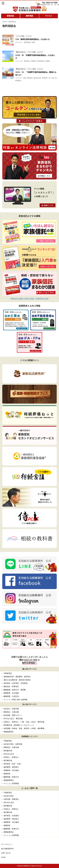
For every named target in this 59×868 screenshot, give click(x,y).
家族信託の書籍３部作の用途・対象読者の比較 (29, 299)
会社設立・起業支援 (11, 709)
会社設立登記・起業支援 (13, 744)
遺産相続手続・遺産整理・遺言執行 (17, 677)
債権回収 (7, 774)
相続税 (48, 61)
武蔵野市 (34, 61)
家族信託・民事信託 (11, 686)
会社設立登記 (9, 796)
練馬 (34, 42)
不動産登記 (8, 673)
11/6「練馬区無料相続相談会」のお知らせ (33, 39)
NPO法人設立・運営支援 (13, 719)
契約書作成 (8, 751)
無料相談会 (28, 42)
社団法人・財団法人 (11, 757)
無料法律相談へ (30, 663)
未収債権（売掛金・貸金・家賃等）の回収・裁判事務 (24, 728)
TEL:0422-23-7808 (50, 3)
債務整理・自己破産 (11, 693)
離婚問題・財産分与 (11, 777)
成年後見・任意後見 (11, 816)
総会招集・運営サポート (13, 715)
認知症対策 (37, 78)
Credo (3, 857)
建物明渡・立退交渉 (11, 696)
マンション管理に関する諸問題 (15, 700)
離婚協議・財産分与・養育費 (15, 690)
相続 (25, 78)
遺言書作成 (8, 760)
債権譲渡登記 (9, 732)
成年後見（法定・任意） (13, 764)
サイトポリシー (7, 844)
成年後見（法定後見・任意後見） (16, 683)
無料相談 (29, 16)
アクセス (49, 16)
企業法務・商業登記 (11, 799)
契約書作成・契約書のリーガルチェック (19, 725)
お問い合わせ (6, 853)
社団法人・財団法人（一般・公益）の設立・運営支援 (24, 722)
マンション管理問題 (11, 783)
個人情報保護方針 (7, 849)
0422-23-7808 (31, 660)
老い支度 (52, 78)
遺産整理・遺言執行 (11, 767)
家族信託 (11, 16)
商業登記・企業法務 (11, 712)
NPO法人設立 (9, 754)
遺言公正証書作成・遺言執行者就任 (17, 680)
